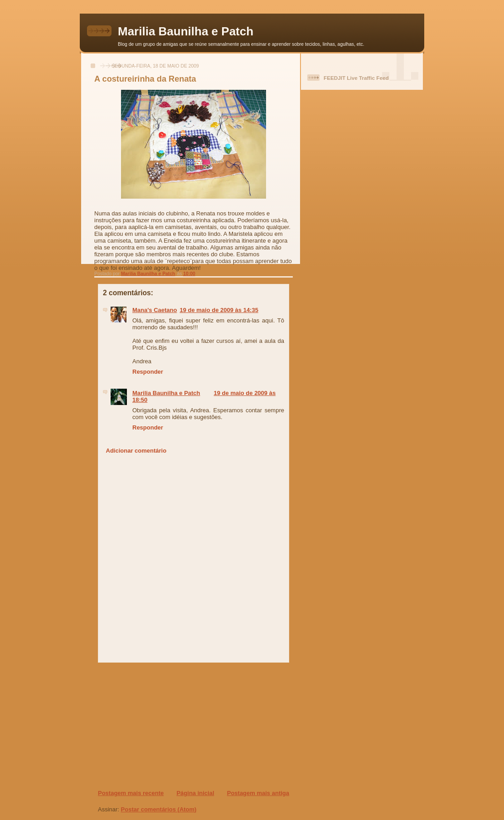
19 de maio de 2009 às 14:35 (219, 310)
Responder (148, 372)
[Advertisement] (153, 726)
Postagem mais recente (131, 793)
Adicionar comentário (136, 451)
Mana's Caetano (155, 310)
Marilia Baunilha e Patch (186, 31)
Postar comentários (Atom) (159, 809)
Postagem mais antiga (258, 793)
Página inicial (195, 793)
